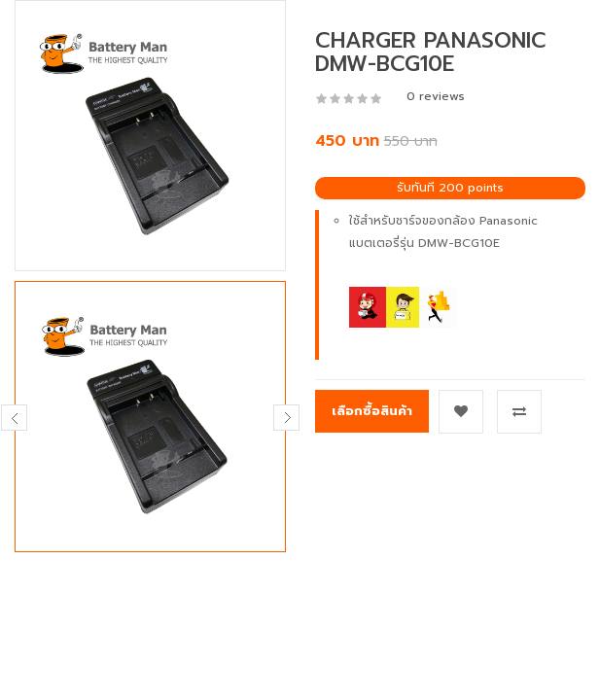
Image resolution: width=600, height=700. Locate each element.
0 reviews (436, 96)
